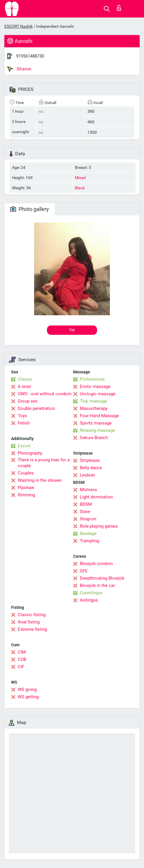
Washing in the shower (40, 480)
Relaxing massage (98, 430)
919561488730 (30, 56)
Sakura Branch (94, 438)
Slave (85, 512)
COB (22, 659)
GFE (84, 571)
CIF (21, 667)
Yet (72, 330)
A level (24, 387)
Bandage (88, 533)
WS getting (28, 697)
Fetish (24, 423)
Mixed (80, 178)
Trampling (89, 541)
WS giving (27, 689)
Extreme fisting (32, 629)
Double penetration (36, 408)
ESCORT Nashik (19, 26)
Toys (22, 416)
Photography (30, 453)
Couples (26, 473)
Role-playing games (99, 526)
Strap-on (88, 519)
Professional (92, 379)
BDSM (86, 504)
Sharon (19, 69)
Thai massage (94, 401)
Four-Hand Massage (99, 416)
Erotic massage (95, 387)
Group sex (28, 401)
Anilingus (89, 600)
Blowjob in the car (97, 585)
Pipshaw (26, 488)
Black (80, 188)
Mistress (88, 490)
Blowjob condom (96, 564)
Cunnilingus (91, 593)
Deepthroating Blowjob (102, 578)
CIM (22, 652)
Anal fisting (29, 622)
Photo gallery (30, 209)
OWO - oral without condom (45, 394)
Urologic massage (98, 394)
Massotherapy (94, 408)
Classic (25, 379)
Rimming (26, 495)
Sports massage (96, 423)
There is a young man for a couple (44, 463)
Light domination (96, 497)
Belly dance (91, 468)
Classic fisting (32, 615)
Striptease (90, 460)
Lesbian (87, 475)
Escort (24, 446)
